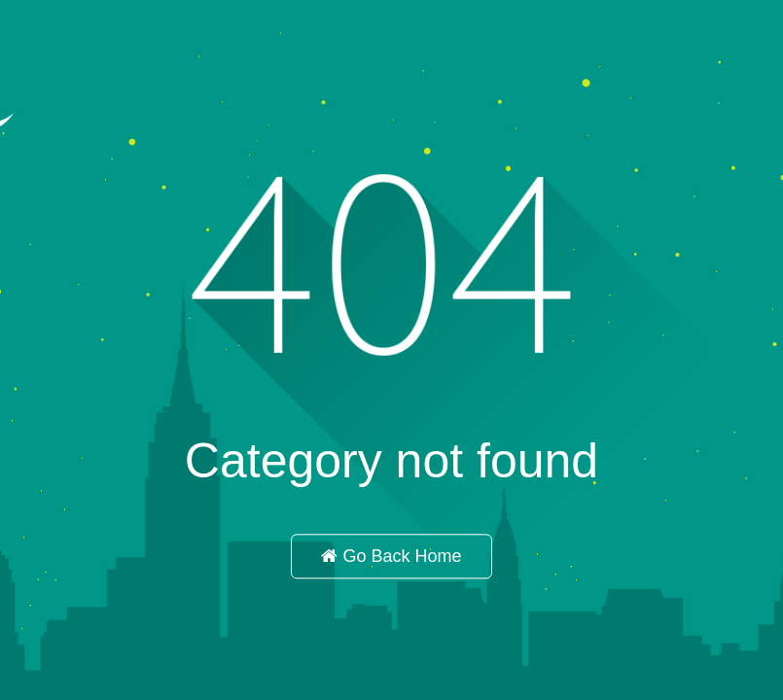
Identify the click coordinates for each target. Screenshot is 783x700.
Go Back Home (391, 557)
